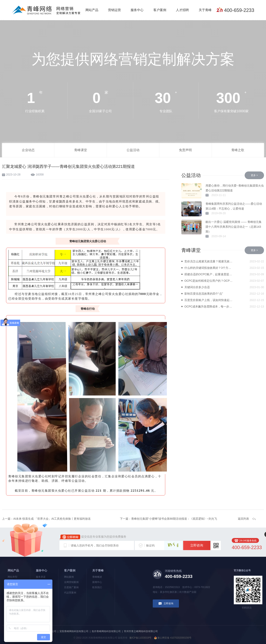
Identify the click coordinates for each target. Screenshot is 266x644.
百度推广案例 (71, 587)
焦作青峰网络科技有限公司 (106, 631)
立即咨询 (197, 545)
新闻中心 (97, 582)
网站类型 (12, 577)
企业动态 (28, 150)
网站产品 (92, 10)
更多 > (254, 175)
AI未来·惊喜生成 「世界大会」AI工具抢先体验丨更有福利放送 (52, 519)
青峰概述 (97, 577)
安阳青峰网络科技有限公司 (74, 631)
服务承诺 (41, 577)
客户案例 (160, 10)
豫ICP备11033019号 (140, 638)
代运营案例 (70, 593)
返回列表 (243, 519)
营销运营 (114, 10)
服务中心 (137, 10)
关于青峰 (205, 10)
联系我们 (97, 587)
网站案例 (69, 577)
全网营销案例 (71, 582)
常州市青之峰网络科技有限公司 (141, 631)
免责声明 (185, 150)
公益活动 (133, 150)
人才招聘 (182, 10)
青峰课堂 (81, 150)
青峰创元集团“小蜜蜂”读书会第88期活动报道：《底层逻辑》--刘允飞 (174, 519)
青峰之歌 (238, 150)
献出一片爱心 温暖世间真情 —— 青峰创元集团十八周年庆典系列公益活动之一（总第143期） (234, 227)
